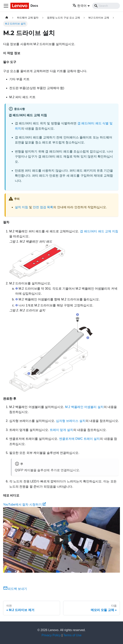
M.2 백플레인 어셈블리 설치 (84, 407)
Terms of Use (72, 635)
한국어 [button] (79, 6)
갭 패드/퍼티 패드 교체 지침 (99, 231)
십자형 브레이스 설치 (71, 421)
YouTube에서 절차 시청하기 (24, 504)
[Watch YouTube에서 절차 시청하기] (62, 540)
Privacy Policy (51, 635)
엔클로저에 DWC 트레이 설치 (80, 439)
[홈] (7, 18)
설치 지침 (21, 207)
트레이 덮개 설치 (61, 430)
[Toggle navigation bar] (6, 6)
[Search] (106, 6)
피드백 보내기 (15, 589)
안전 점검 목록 (43, 207)
